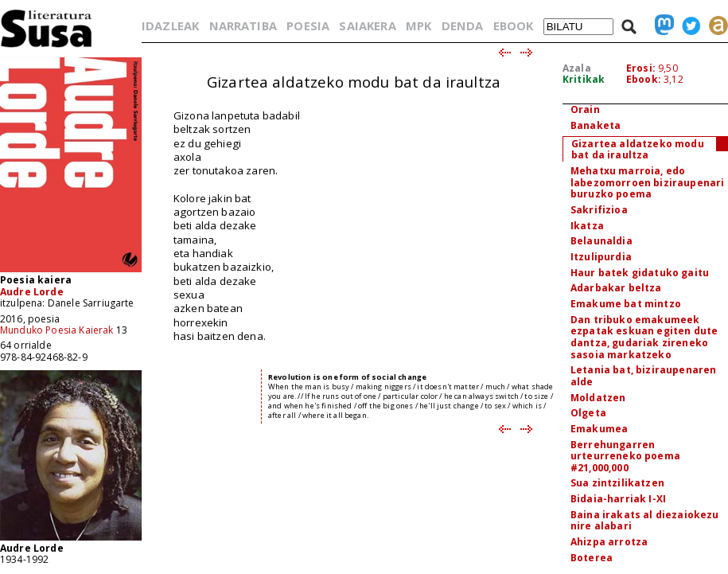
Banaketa (596, 125)
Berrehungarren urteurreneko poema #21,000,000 (625, 456)
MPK (419, 25)
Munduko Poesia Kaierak (57, 330)
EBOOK (514, 25)
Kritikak (584, 79)
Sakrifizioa (599, 210)
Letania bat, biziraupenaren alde (643, 376)
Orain (585, 109)
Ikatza (587, 226)
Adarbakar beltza (616, 288)
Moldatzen (598, 398)
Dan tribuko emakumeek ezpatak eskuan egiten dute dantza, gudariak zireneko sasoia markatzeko (644, 337)
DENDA (463, 25)
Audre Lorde (32, 292)
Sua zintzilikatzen (617, 483)
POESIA (308, 25)
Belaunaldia (601, 241)
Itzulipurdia (601, 257)
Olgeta (588, 413)
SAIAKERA (367, 25)
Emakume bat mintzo (626, 304)
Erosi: (641, 68)
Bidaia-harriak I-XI (618, 499)
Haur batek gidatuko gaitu (640, 273)
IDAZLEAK (170, 25)
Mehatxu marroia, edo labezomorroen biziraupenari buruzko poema (647, 182)
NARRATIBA (243, 25)
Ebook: (644, 79)
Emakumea (599, 429)
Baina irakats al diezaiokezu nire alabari (644, 521)
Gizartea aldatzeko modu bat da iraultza (638, 150)
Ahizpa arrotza (609, 542)
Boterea (592, 558)
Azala (577, 68)
